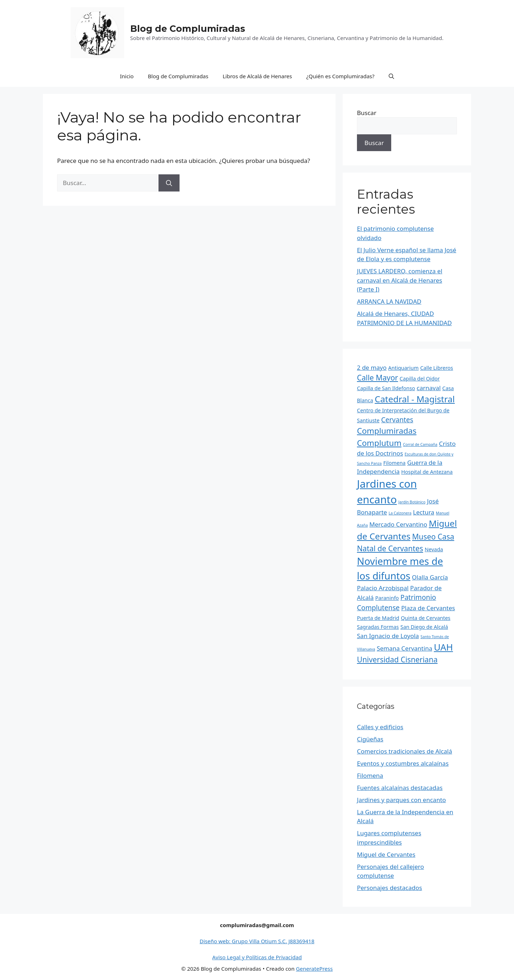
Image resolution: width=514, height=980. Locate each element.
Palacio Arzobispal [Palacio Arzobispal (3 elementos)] (383, 588)
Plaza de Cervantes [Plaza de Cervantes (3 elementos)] (428, 608)
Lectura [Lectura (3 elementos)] (424, 512)
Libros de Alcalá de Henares (257, 76)
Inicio (127, 76)
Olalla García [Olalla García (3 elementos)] (430, 577)
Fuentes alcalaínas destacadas (400, 788)
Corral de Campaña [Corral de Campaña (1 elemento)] (420, 444)
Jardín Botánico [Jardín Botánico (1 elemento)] (412, 502)
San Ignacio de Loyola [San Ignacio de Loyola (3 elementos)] (388, 636)
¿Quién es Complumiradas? (340, 76)
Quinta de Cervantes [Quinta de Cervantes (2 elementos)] (426, 618)
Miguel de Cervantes (386, 854)
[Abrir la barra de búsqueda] (391, 76)
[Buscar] (169, 183)
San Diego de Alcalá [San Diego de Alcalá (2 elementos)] (424, 627)
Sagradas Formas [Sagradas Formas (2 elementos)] (378, 627)
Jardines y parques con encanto (401, 800)
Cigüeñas (370, 739)
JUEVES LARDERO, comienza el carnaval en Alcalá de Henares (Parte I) (400, 280)
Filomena (370, 775)
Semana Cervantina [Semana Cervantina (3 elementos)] (404, 648)
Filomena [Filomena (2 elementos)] (394, 463)
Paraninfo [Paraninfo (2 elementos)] (387, 598)
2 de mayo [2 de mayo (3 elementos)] (372, 367)
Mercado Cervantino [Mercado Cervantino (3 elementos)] (398, 524)
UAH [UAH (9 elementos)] (443, 647)
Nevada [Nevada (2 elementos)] (434, 549)
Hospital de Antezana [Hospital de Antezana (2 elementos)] (427, 472)
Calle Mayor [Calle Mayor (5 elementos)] (377, 378)
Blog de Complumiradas (188, 29)
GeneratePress (314, 969)
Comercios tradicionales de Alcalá (405, 751)
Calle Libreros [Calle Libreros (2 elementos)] (437, 368)
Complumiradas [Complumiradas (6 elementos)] (387, 431)
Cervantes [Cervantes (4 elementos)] (397, 420)
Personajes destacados (389, 888)
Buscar (367, 113)
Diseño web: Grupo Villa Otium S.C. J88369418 (257, 941)
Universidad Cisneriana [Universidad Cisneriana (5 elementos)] (397, 660)
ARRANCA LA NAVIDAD (389, 301)
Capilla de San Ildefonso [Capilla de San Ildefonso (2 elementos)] (386, 388)
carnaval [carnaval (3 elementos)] (429, 388)
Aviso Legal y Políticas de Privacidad (257, 957)
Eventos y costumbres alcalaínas (403, 763)
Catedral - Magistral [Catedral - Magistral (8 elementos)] (415, 399)
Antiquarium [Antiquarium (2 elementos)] (404, 368)
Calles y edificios (380, 727)
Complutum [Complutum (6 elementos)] (379, 443)
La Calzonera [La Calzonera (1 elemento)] (400, 513)
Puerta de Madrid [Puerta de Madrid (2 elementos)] (378, 618)
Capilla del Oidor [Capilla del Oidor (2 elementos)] (420, 379)
